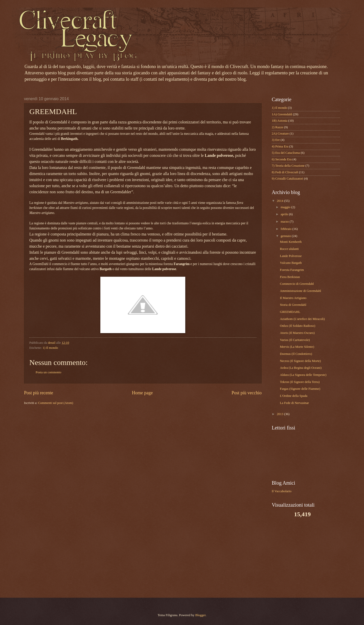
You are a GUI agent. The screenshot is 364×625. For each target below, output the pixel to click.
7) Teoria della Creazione (288, 166)
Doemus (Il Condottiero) (296, 354)
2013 (280, 414)
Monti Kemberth (291, 242)
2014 (280, 201)
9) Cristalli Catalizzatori (287, 179)
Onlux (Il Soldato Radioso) (298, 326)
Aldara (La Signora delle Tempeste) (303, 375)
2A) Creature (280, 134)
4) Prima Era (280, 146)
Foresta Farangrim (292, 270)
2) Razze (277, 127)
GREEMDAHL (290, 312)
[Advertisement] (303, 557)
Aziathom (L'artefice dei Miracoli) (302, 319)
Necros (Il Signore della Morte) (300, 361)
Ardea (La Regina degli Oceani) (301, 368)
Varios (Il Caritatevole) (295, 340)
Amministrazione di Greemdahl (300, 291)
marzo (285, 222)
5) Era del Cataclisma (286, 153)
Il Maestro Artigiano (293, 298)
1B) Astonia (280, 121)
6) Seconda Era (282, 159)
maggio (286, 207)
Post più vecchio (247, 393)
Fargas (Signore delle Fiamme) (300, 389)
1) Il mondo (50, 348)
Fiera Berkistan (290, 277)
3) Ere (276, 140)
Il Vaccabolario (282, 491)
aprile (285, 214)
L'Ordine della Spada (294, 396)
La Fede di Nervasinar (294, 403)
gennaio (286, 236)
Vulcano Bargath (291, 263)
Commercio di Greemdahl (297, 284)
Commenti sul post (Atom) (56, 403)
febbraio (286, 229)
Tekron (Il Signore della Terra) (300, 382)
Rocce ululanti (289, 249)
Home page (142, 393)
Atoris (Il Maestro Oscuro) (297, 333)
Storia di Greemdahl (293, 305)
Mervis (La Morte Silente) (297, 347)
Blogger (200, 615)
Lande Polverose (291, 256)
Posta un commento (49, 372)
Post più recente (39, 393)
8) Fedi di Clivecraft (285, 172)
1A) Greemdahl (282, 114)
